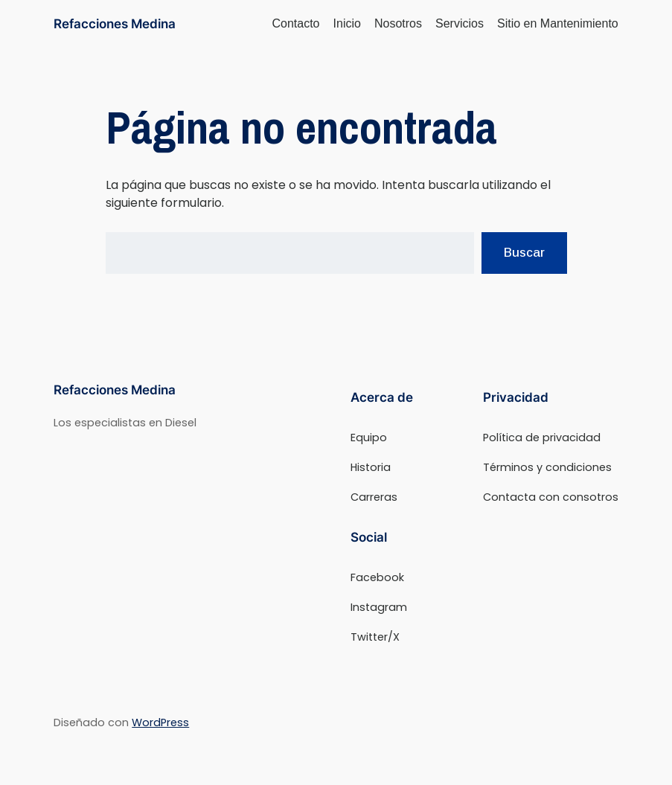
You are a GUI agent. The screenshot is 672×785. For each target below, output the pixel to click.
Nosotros (398, 23)
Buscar (524, 253)
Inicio (347, 23)
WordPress (160, 722)
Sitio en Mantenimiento (558, 23)
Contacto (295, 23)
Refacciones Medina (115, 23)
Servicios (460, 23)
